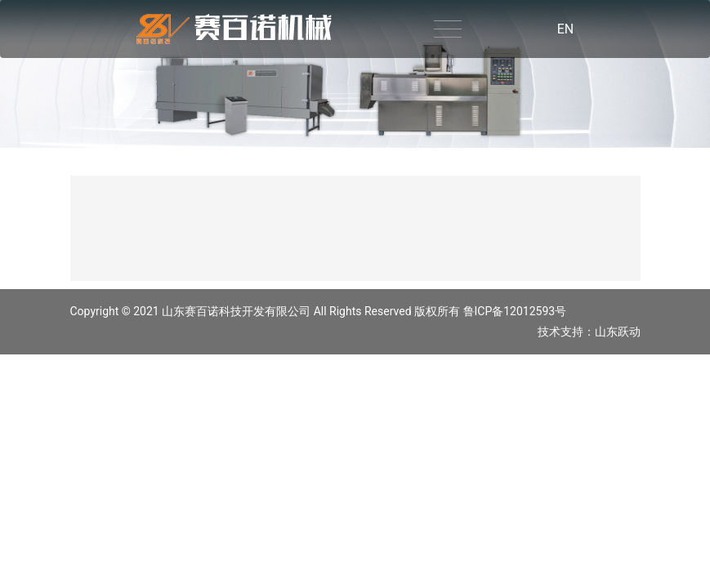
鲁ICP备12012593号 (515, 311)
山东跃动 (618, 332)
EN (567, 29)
